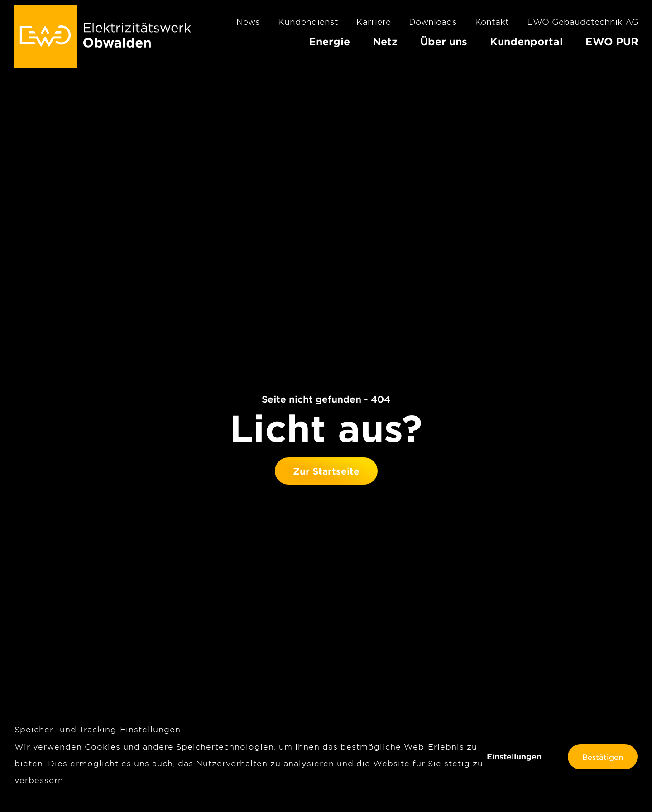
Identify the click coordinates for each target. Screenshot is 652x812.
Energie (329, 41)
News (248, 22)
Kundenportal (526, 41)
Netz (385, 41)
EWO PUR (612, 41)
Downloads (433, 22)
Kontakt (492, 22)
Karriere (374, 22)
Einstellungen (514, 757)
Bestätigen (603, 757)
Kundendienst (308, 22)
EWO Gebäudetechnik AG (583, 22)
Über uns (444, 41)
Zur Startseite (326, 471)
